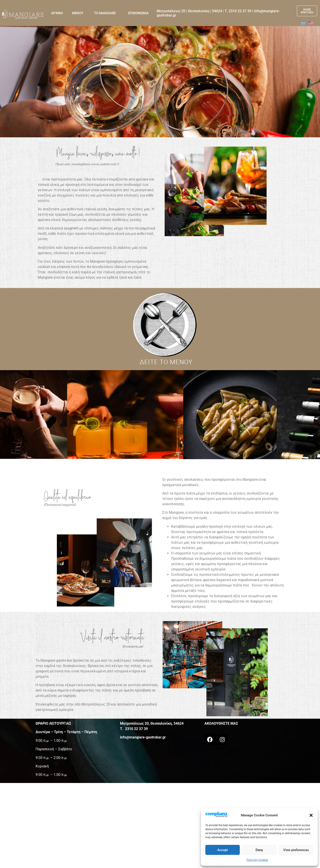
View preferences (296, 850)
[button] (311, 815)
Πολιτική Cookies (257, 860)
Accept (223, 850)
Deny (259, 850)
